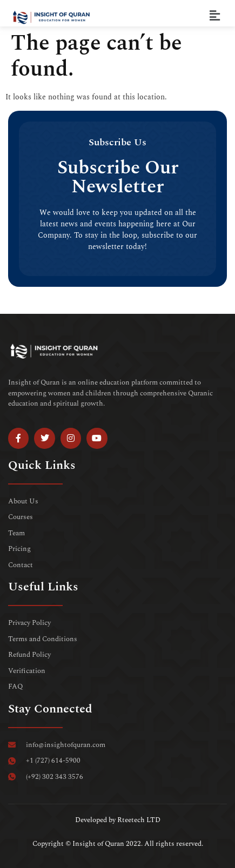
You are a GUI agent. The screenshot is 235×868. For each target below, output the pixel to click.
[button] (215, 16)
